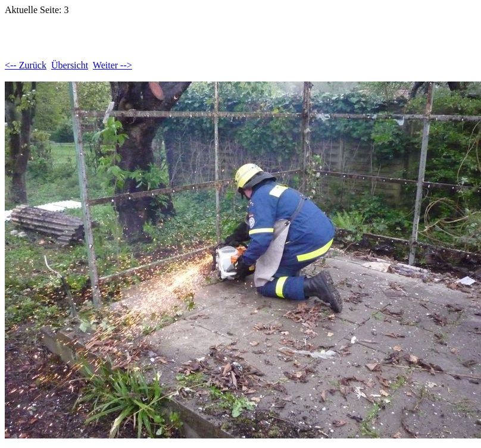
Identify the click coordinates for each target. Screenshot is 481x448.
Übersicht (70, 65)
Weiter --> (113, 65)
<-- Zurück (26, 65)
